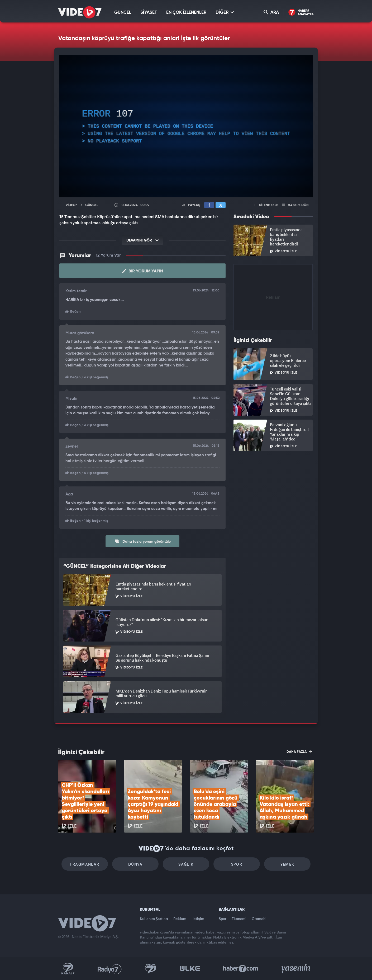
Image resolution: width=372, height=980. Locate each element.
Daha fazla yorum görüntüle (143, 541)
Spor (237, 864)
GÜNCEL (123, 13)
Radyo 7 (110, 969)
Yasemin (296, 969)
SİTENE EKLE (266, 205)
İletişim (198, 919)
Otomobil (260, 919)
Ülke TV (190, 969)
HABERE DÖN (295, 205)
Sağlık (186, 864)
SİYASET (149, 13)
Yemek (287, 864)
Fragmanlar (85, 864)
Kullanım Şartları (154, 919)
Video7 (71, 205)
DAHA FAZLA (299, 751)
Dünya (135, 864)
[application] (186, 126)
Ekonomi (239, 919)
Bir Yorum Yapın (143, 271)
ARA (271, 12)
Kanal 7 (68, 969)
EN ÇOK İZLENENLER (186, 13)
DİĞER (225, 12)
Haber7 (241, 969)
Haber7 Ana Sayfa (301, 13)
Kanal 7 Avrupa (151, 969)
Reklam (180, 919)
